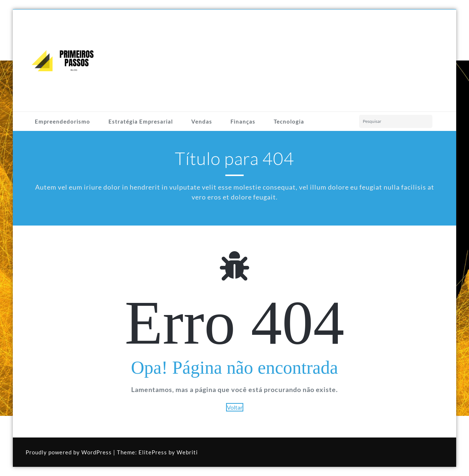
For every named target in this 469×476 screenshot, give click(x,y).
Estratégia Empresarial (141, 121)
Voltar (235, 407)
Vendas (202, 121)
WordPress (97, 452)
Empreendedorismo (62, 121)
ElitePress (153, 452)
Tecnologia (289, 121)
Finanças (243, 121)
